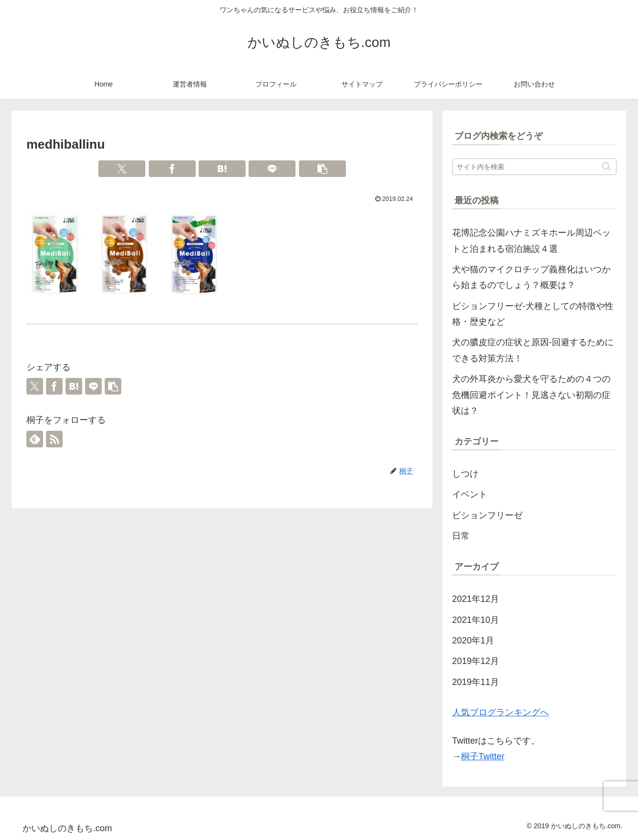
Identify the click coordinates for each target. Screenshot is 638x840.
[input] (534, 167)
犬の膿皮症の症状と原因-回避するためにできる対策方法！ (533, 350)
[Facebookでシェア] (172, 169)
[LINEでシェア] (272, 169)
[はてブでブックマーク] (222, 169)
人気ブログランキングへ (501, 712)
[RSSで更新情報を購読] (54, 439)
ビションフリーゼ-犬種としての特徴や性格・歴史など (533, 314)
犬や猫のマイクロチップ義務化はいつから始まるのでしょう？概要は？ (531, 277)
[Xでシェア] (122, 169)
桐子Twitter (483, 756)
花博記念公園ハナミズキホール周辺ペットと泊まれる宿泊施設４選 (531, 241)
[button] (322, 169)
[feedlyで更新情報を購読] (35, 439)
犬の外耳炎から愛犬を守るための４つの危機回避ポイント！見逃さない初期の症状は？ (531, 395)
